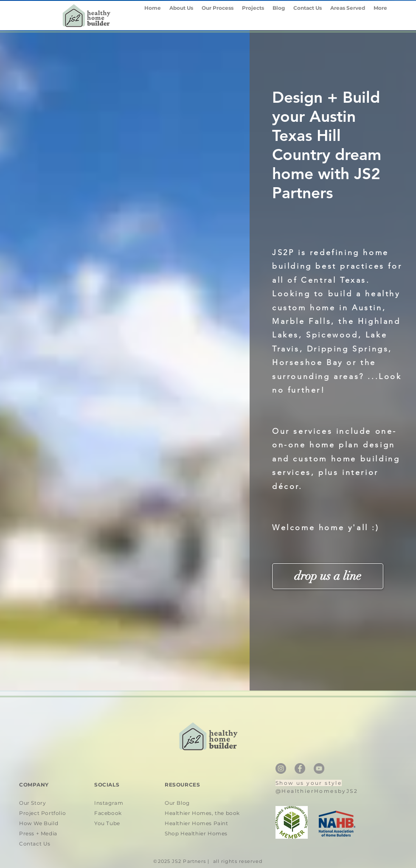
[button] (348, 15)
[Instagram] (281, 768)
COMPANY (34, 785)
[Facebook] (300, 768)
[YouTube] (319, 768)
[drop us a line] (328, 576)
